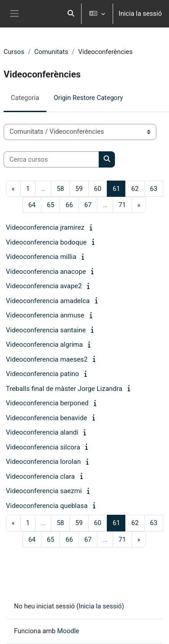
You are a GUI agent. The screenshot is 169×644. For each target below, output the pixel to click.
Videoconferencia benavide (46, 418)
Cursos (14, 52)
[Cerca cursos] (51, 159)
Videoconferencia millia (41, 257)
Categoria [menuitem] (25, 98)
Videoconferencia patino (42, 374)
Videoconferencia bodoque (46, 242)
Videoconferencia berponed (47, 403)
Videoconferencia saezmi (44, 491)
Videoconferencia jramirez (45, 227)
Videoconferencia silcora (43, 447)
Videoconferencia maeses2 (47, 359)
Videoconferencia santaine (46, 330)
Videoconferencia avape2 (44, 286)
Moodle (68, 631)
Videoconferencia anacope (46, 272)
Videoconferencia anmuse (45, 315)
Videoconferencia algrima (44, 345)
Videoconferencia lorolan (43, 462)
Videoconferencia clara (40, 476)
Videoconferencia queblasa (47, 506)
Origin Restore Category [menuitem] (88, 98)
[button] (71, 14)
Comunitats (51, 52)
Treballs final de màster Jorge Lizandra (64, 389)
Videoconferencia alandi (42, 432)
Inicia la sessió (140, 14)
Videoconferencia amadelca (48, 301)
